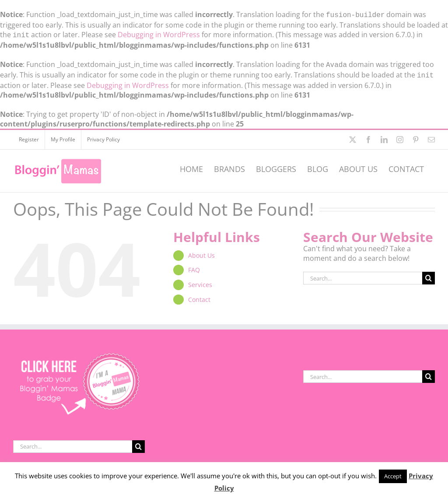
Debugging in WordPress (159, 34)
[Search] (429, 275)
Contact (199, 296)
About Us (201, 252)
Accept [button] (393, 476)
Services (200, 281)
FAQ (194, 266)
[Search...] (363, 275)
